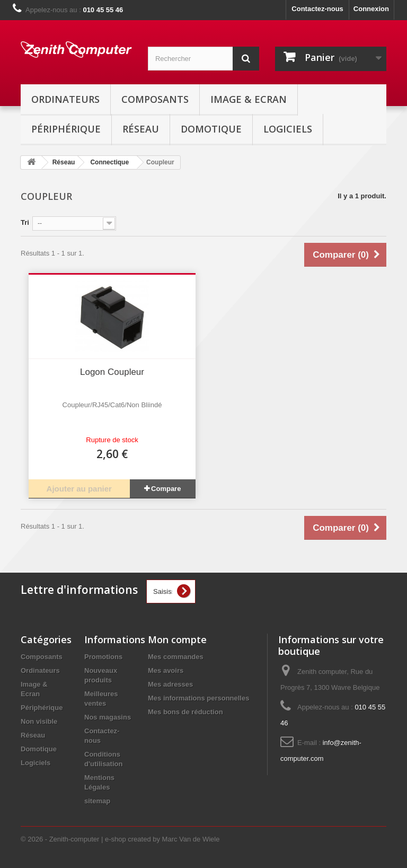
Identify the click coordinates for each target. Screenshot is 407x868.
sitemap (97, 801)
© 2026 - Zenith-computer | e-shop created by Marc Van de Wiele (120, 839)
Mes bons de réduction (185, 712)
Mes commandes (176, 657)
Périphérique (66, 129)
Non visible (39, 721)
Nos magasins (108, 717)
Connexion (371, 9)
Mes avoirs (166, 670)
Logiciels (288, 129)
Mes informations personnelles (198, 698)
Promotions (103, 657)
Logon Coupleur (112, 372)
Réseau (141, 129)
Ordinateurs (65, 99)
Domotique (211, 129)
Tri (25, 222)
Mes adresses (170, 684)
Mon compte (177, 639)
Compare (166, 489)
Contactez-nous (317, 9)
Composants (155, 99)
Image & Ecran (249, 99)
